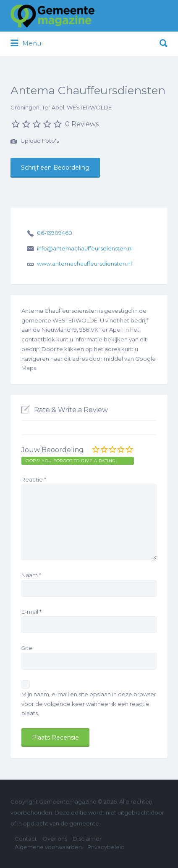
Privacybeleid (106, 847)
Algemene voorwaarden (48, 847)
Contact (26, 839)
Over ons (55, 839)
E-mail (31, 612)
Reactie (34, 479)
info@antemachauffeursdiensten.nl (85, 248)
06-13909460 (55, 233)
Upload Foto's (35, 141)
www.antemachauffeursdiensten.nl (84, 264)
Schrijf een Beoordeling (55, 168)
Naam (31, 575)
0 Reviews (82, 124)
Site (27, 648)
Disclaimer (87, 839)
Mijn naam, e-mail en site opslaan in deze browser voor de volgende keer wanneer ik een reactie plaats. (89, 704)
